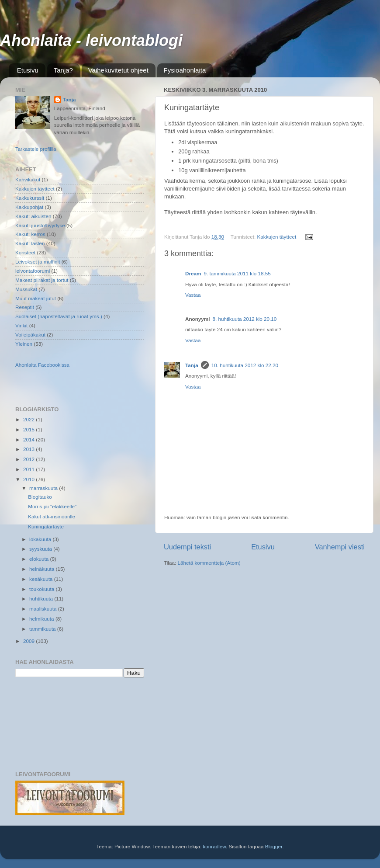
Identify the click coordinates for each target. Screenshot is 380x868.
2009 (29, 641)
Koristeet (25, 252)
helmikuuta (42, 619)
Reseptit (25, 307)
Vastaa (193, 295)
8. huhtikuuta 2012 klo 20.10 (245, 319)
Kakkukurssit (30, 198)
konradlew (214, 846)
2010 (29, 479)
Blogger (274, 846)
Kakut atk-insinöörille (52, 516)
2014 (29, 439)
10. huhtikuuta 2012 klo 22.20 (245, 365)
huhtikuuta (42, 599)
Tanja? (63, 70)
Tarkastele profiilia (36, 149)
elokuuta (40, 559)
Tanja (192, 365)
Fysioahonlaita (185, 70)
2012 (29, 459)
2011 (29, 469)
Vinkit (21, 325)
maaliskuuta (44, 609)
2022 (29, 419)
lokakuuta (41, 539)
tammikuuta (43, 629)
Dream (193, 273)
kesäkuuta (42, 579)
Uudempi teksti (187, 547)
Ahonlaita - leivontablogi (91, 40)
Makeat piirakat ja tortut (42, 280)
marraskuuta (44, 488)
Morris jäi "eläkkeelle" (52, 506)
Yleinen (24, 344)
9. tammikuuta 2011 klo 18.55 (237, 273)
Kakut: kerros (30, 234)
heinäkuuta (42, 569)
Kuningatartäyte (46, 526)
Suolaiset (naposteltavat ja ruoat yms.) (59, 316)
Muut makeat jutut (36, 298)
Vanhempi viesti (340, 547)
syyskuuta (41, 549)
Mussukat (26, 289)
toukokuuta (42, 589)
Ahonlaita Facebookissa (42, 365)
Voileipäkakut (30, 335)
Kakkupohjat (29, 207)
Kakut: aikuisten (33, 216)
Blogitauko (40, 497)
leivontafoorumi (33, 271)
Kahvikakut (28, 179)
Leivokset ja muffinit (38, 262)
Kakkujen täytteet (277, 237)
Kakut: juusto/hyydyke (40, 225)
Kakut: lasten (30, 243)
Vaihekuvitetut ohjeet (118, 70)
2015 (29, 429)
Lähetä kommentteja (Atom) (209, 563)
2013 (29, 449)
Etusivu (28, 70)
